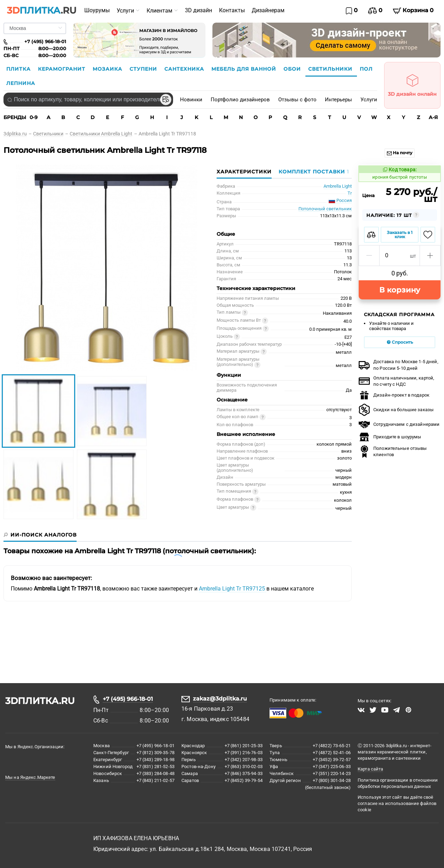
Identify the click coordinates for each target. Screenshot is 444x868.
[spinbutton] (400, 256)
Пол (366, 69)
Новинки (191, 100)
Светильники (331, 69)
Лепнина (21, 83)
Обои (293, 69)
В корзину (400, 290)
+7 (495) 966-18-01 (128, 699)
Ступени (144, 69)
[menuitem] (97, 10)
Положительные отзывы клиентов (393, 452)
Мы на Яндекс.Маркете (30, 777)
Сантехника (185, 69)
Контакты (232, 10)
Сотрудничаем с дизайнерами (399, 424)
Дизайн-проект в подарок (394, 395)
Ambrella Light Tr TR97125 (233, 589)
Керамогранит (63, 69)
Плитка (19, 69)
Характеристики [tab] (244, 172)
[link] (18, 134)
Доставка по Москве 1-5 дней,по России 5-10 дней (399, 365)
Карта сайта (370, 769)
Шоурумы (97, 10)
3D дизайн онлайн (412, 83)
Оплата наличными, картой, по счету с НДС (396, 381)
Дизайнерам (268, 10)
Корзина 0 (413, 10)
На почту (400, 153)
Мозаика (108, 69)
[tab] (312, 172)
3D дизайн (198, 10)
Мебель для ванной (245, 69)
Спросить (400, 342)
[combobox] (88, 100)
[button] (369, 256)
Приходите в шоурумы (390, 437)
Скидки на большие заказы (396, 410)
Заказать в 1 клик (400, 234)
